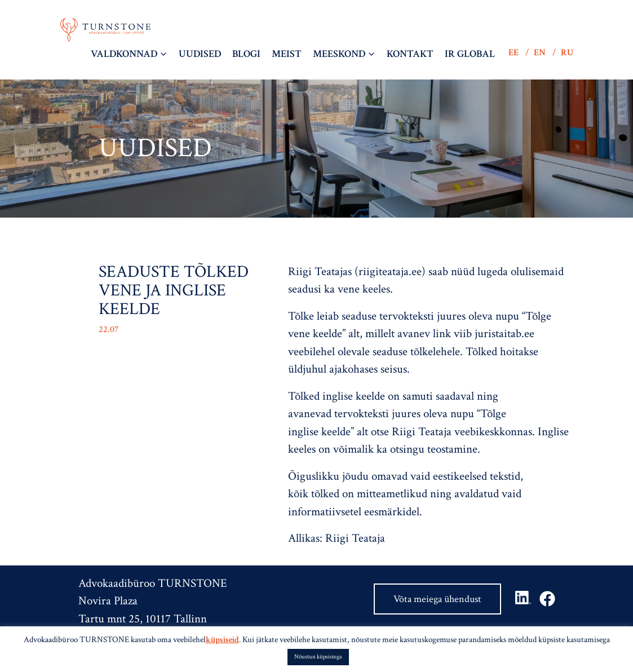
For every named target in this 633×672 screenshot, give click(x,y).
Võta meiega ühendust (437, 599)
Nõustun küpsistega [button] (318, 657)
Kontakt (410, 54)
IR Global (470, 54)
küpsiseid (222, 640)
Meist (287, 54)
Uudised (200, 54)
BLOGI (246, 54)
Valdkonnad (124, 54)
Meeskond (339, 54)
